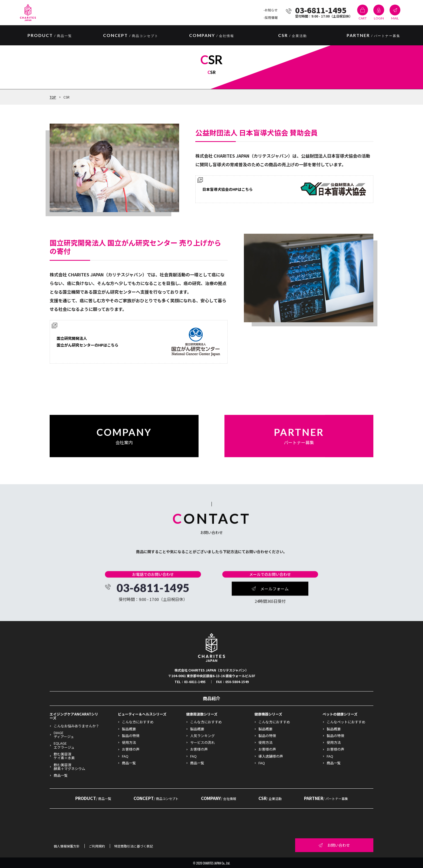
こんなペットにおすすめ (346, 722)
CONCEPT (131, 36)
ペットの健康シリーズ (340, 714)
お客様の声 (131, 749)
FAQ (125, 756)
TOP (53, 97)
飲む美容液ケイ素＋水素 (64, 756)
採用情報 (271, 17)
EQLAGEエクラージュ (64, 745)
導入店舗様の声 (271, 756)
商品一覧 (61, 775)
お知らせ (271, 10)
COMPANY (212, 36)
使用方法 (129, 742)
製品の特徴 (131, 736)
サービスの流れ (202, 742)
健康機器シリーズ (268, 714)
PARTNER (373, 36)
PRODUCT (93, 798)
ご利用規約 (97, 846)
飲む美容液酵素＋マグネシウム (69, 767)
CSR (293, 36)
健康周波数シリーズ (202, 714)
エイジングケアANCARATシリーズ (74, 716)
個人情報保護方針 (67, 846)
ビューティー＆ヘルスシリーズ (142, 714)
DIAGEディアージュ (64, 735)
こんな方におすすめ (138, 722)
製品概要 (129, 729)
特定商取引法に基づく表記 (134, 846)
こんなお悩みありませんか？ (76, 726)
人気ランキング (202, 736)
